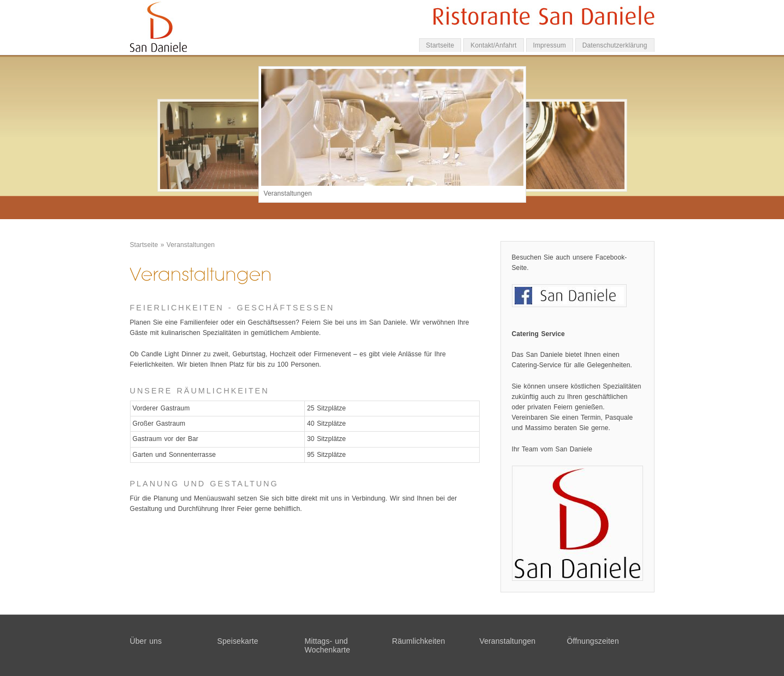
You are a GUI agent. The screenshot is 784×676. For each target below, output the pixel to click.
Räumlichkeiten (419, 641)
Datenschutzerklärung (615, 45)
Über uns (146, 641)
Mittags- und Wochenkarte (328, 645)
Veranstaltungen (191, 245)
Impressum (550, 45)
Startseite (440, 45)
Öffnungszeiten (593, 641)
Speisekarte (238, 641)
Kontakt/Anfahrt (493, 45)
